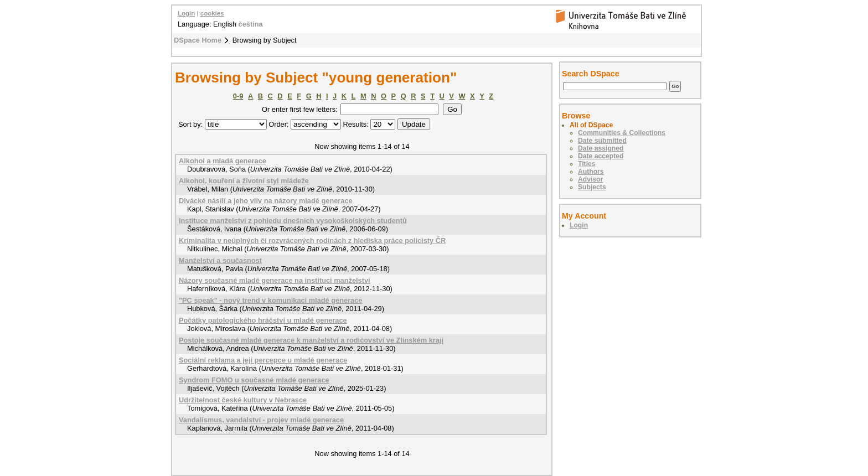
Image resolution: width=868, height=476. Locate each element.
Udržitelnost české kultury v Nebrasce (243, 400)
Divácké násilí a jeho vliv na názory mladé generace (266, 201)
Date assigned (601, 148)
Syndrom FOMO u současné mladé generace (254, 380)
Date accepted (601, 156)
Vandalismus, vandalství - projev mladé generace (261, 420)
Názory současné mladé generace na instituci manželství (275, 280)
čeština (251, 24)
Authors (591, 172)
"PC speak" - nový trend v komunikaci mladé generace (270, 300)
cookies (212, 13)
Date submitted (602, 141)
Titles (587, 164)
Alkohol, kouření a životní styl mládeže (244, 181)
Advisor (590, 179)
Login (186, 13)
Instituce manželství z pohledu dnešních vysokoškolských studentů (293, 221)
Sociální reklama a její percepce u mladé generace (263, 360)
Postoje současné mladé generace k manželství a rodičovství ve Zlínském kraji (311, 340)
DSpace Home (198, 40)
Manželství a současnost (220, 260)
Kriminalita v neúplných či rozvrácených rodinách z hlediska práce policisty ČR (312, 240)
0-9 (238, 96)
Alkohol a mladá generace (223, 161)
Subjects (592, 187)
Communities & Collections (622, 133)
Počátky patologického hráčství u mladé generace (263, 320)
